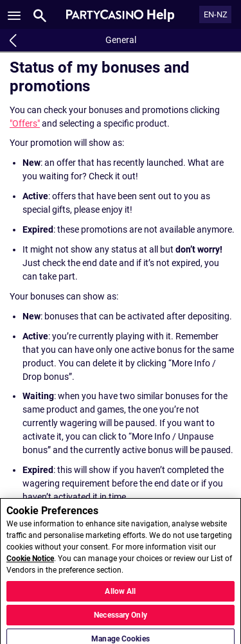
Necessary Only (121, 618)
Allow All (120, 595)
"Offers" (25, 123)
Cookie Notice (30, 562)
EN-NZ (216, 14)
